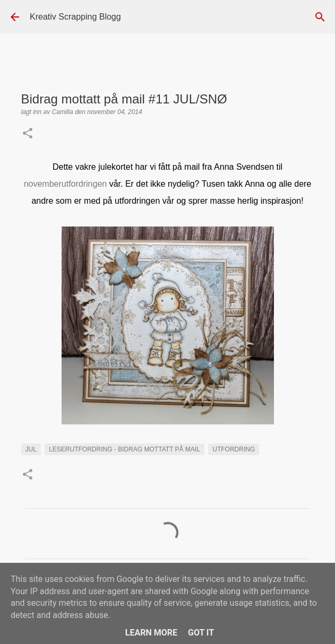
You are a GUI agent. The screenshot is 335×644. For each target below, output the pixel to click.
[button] (28, 134)
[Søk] (320, 17)
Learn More (151, 633)
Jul (31, 449)
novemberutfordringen (66, 184)
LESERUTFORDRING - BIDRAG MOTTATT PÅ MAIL (124, 449)
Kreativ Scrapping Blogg (75, 17)
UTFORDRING (234, 449)
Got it (201, 633)
